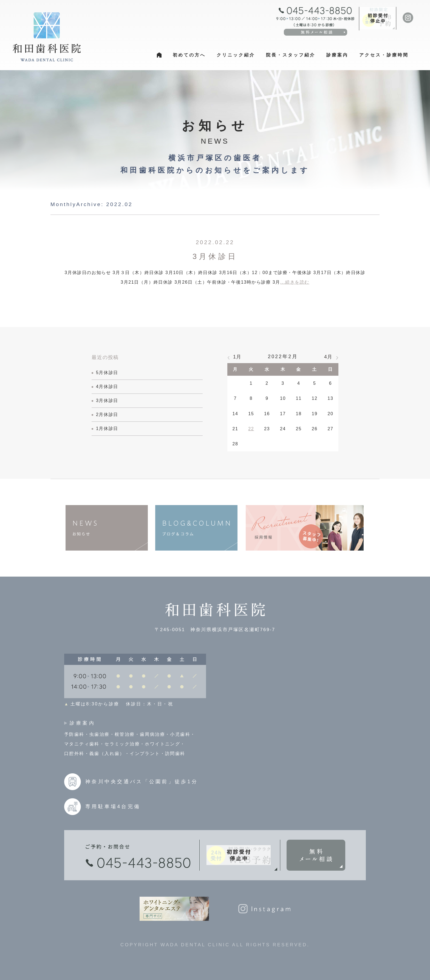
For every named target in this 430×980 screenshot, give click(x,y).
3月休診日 (215, 256)
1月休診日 (107, 428)
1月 (237, 357)
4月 (328, 357)
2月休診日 (107, 414)
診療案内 (337, 55)
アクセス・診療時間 (384, 55)
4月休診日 (107, 387)
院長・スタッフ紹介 (291, 55)
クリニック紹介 (236, 55)
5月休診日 (107, 373)
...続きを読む (295, 282)
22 (251, 429)
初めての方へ (189, 55)
